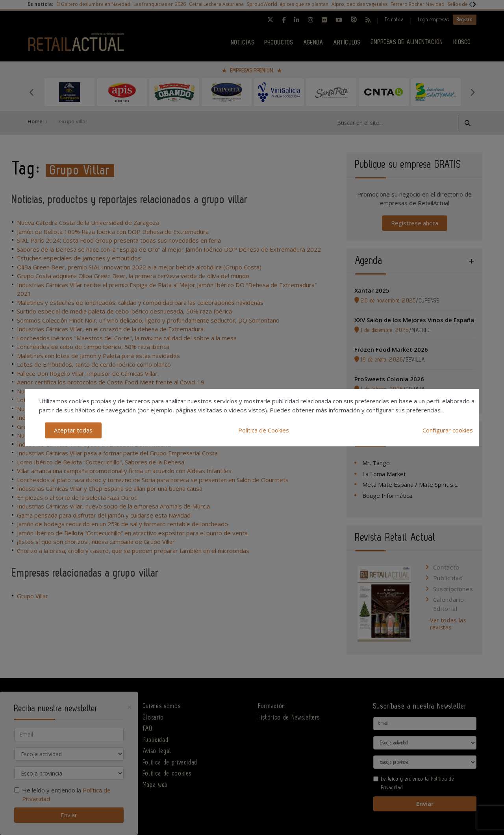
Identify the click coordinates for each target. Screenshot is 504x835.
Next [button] (472, 92)
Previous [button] (31, 92)
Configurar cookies (448, 430)
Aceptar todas (73, 430)
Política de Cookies (264, 430)
